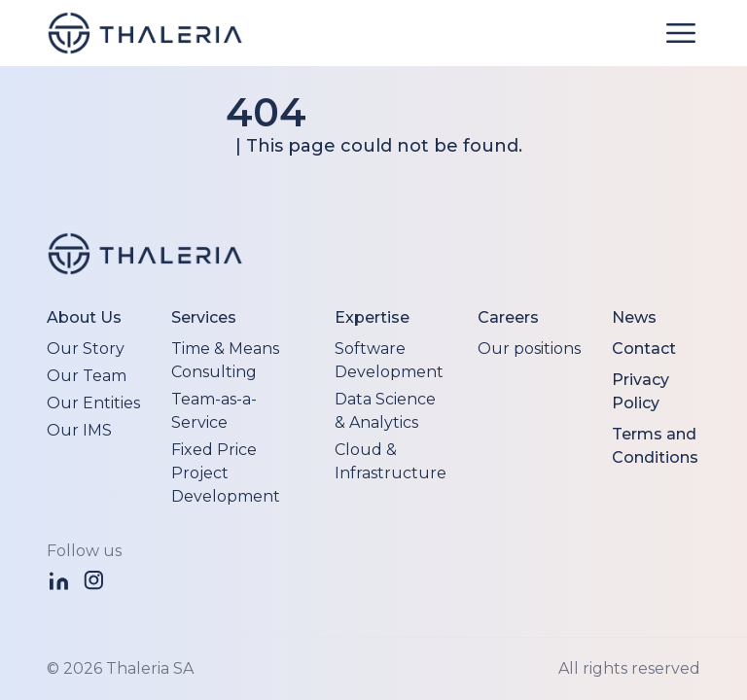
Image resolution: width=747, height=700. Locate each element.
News (634, 317)
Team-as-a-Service (214, 411)
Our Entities (93, 403)
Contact (644, 349)
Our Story (86, 349)
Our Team (87, 376)
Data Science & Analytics (385, 411)
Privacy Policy (640, 391)
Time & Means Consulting (225, 360)
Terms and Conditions (655, 446)
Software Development (389, 360)
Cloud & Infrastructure (391, 461)
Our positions (529, 349)
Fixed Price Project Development (226, 473)
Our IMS (79, 430)
